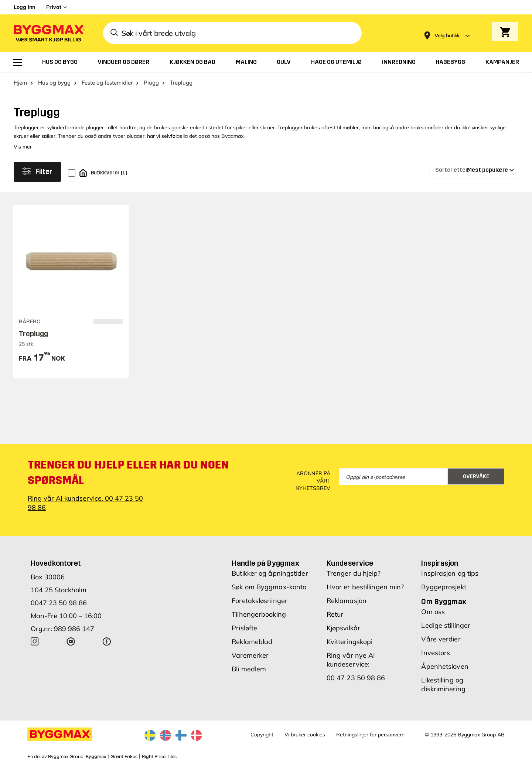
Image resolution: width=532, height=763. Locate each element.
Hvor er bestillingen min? (365, 587)
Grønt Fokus (124, 757)
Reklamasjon (347, 601)
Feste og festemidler (107, 83)
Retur (335, 614)
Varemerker (250, 655)
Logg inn (24, 7)
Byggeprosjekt (444, 587)
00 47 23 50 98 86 (356, 678)
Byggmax (96, 757)
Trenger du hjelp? (354, 573)
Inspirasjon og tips (450, 573)
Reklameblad (252, 642)
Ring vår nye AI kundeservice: (351, 660)
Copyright (262, 735)
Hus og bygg (54, 83)
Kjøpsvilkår (343, 628)
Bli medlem (249, 669)
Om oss (433, 612)
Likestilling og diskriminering (443, 684)
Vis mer (23, 147)
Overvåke (476, 476)
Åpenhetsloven (445, 666)
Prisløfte (244, 628)
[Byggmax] (48, 33)
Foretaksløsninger (260, 601)
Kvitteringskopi (350, 642)
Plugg (151, 83)
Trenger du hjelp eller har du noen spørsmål (128, 473)
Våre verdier (441, 639)
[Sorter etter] (474, 170)
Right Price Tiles (159, 757)
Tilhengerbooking (259, 614)
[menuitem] (17, 62)
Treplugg (33, 334)
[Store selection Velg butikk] (447, 36)
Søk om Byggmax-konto (269, 587)
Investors (436, 653)
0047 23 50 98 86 (59, 603)
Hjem (20, 83)
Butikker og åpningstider (270, 573)
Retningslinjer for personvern (370, 735)
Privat (54, 7)
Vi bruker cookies (305, 735)
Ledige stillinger (446, 625)
